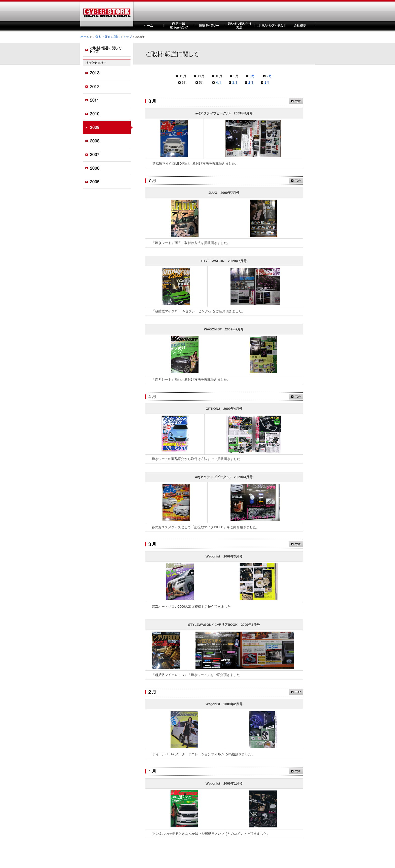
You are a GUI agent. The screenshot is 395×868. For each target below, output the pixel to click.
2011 (108, 100)
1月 (267, 83)
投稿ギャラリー (209, 26)
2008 (108, 141)
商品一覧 (179, 26)
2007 (108, 155)
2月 (251, 83)
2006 (108, 168)
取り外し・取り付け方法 (239, 26)
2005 (108, 182)
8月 (252, 76)
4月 (218, 83)
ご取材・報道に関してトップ (112, 37)
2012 (108, 87)
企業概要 (300, 26)
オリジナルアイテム (270, 26)
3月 (235, 83)
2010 (108, 114)
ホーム (149, 26)
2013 (108, 73)
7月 (269, 76)
